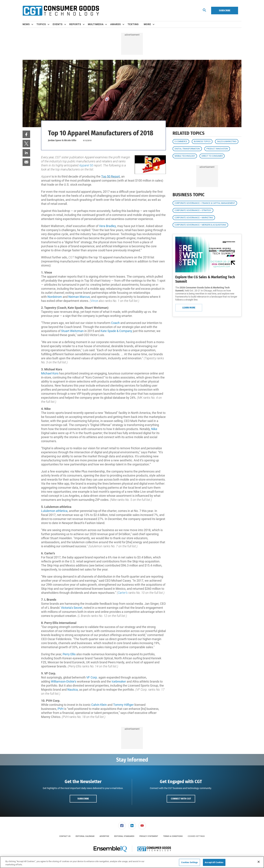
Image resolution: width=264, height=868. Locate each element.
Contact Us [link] (65, 836)
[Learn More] (207, 255)
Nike (154, 429)
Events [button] (58, 24)
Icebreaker (119, 681)
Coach (116, 323)
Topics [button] (41, 24)
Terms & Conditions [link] (173, 836)
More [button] (147, 24)
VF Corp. (92, 677)
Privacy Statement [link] (149, 836)
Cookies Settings (196, 836)
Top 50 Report (111, 176)
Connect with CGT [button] (181, 799)
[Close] (259, 862)
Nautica (73, 690)
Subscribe (225, 10)
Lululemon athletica (54, 511)
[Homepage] (61, 11)
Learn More (189, 308)
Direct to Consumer (212, 156)
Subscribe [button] (83, 799)
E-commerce (181, 141)
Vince (95, 301)
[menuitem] (30, 24)
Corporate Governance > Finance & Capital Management (205, 203)
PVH (61, 709)
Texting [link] (133, 24)
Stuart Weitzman (72, 331)
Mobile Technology (185, 156)
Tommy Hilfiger (123, 705)
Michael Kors (50, 373)
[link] (26, 134)
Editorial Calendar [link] (85, 836)
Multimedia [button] (96, 24)
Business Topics (202, 141)
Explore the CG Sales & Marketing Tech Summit (205, 279)
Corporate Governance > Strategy (193, 210)
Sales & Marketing (227, 141)
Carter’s (123, 593)
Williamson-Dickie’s (64, 681)
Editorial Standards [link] (124, 836)
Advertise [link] (104, 836)
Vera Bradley (107, 226)
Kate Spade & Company (116, 331)
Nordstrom (55, 297)
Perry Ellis (69, 654)
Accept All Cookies (214, 862)
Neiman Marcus (79, 297)
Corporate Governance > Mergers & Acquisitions (200, 225)
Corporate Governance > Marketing (194, 218)
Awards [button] (116, 24)
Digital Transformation (187, 149)
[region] (132, 862)
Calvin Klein (99, 705)
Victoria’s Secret (72, 608)
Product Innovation (217, 149)
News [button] (26, 24)
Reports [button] (75, 24)
